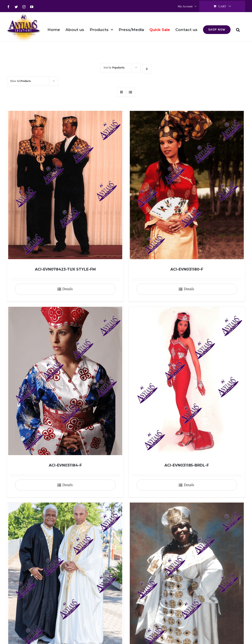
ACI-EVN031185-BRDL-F (187, 465)
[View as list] (131, 92)
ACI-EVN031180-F (187, 269)
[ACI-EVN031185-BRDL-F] (187, 381)
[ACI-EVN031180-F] (187, 185)
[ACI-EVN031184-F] (65, 381)
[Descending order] (147, 69)
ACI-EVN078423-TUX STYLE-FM (65, 269)
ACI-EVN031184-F (65, 465)
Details (68, 289)
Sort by (114, 68)
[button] (238, 27)
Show (20, 81)
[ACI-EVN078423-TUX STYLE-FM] (65, 185)
